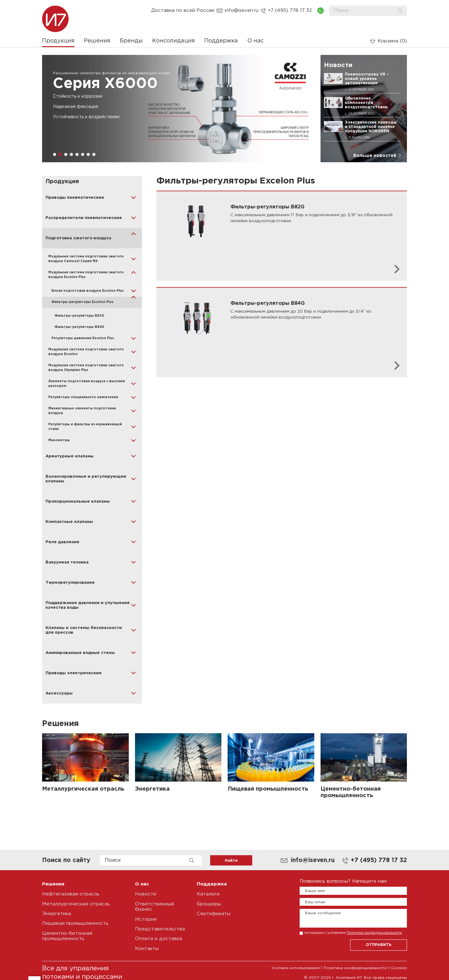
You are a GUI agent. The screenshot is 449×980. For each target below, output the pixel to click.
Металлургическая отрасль (75, 904)
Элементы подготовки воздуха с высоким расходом (87, 384)
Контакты (147, 947)
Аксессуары (59, 693)
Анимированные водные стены (80, 653)
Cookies (399, 967)
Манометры (59, 440)
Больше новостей (375, 156)
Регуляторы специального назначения (83, 397)
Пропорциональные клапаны (78, 502)
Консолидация (174, 41)
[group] (178, 109)
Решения (97, 41)
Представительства (159, 928)
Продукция (58, 41)
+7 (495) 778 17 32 (290, 11)
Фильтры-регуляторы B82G (79, 316)
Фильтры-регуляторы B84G (79, 327)
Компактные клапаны (69, 522)
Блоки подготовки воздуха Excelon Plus (88, 291)
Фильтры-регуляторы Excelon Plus (82, 302)
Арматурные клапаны (70, 456)
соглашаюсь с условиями (353, 933)
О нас (256, 41)
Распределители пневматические (84, 218)
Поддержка (221, 41)
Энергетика (56, 913)
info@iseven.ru (242, 11)
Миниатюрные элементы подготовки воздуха (82, 411)
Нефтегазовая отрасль (70, 894)
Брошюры (209, 904)
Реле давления (62, 542)
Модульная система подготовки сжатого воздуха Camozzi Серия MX (86, 259)
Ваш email (315, 902)
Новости (145, 894)
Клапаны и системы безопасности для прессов (84, 630)
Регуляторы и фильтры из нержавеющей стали (85, 427)
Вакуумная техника (67, 562)
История (145, 919)
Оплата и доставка (158, 938)
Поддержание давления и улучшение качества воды (88, 605)
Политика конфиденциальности (355, 967)
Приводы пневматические (75, 198)
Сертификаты (213, 913)
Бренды (131, 41)
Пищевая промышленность (75, 923)
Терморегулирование (70, 583)
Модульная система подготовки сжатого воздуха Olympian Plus (86, 368)
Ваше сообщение (323, 913)
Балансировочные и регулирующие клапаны (86, 479)
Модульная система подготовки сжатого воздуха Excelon (86, 352)
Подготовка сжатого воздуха (78, 238)
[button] (55, 154)
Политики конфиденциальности (374, 933)
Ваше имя (315, 891)
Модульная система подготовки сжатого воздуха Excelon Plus (86, 275)
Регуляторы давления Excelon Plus (83, 338)
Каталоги (208, 894)
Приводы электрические (74, 673)
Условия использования (296, 967)
